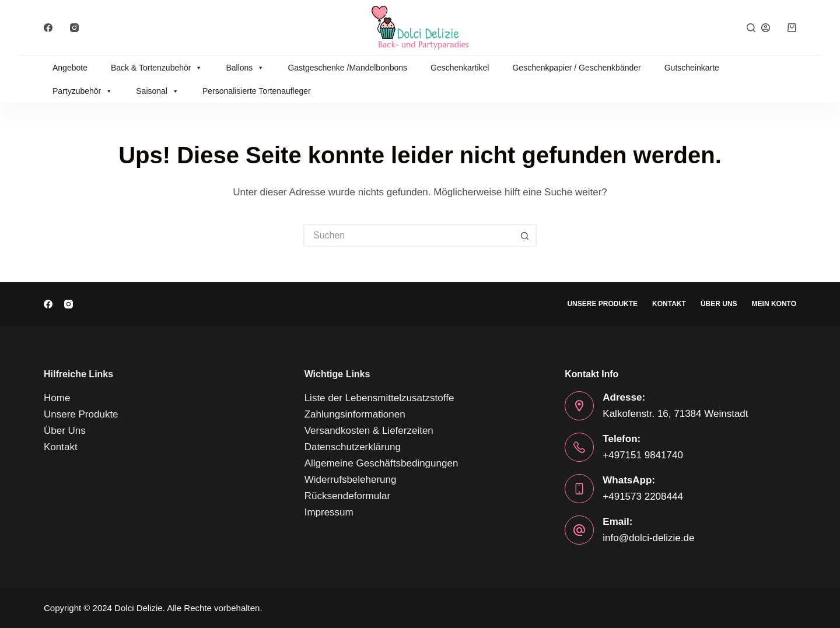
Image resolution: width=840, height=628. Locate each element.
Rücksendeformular (347, 496)
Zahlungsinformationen (355, 414)
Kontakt (669, 304)
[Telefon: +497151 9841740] (579, 447)
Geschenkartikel (460, 68)
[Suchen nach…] (408, 236)
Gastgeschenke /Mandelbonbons (347, 68)
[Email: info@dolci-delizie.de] (579, 530)
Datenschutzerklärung (353, 447)
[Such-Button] (525, 236)
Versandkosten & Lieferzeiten (369, 431)
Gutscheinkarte (692, 68)
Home (57, 398)
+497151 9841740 (643, 455)
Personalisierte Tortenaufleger (257, 91)
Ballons (245, 68)
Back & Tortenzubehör (157, 68)
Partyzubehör (83, 91)
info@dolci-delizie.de (648, 538)
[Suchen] (751, 28)
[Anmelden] (766, 28)
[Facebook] (48, 28)
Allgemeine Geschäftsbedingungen (381, 463)
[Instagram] (74, 28)
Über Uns (719, 304)
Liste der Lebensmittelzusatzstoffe (379, 398)
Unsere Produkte (602, 304)
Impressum (329, 512)
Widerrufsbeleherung (351, 480)
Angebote (70, 68)
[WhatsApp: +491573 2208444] (579, 489)
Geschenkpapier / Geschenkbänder (576, 68)
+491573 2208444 (643, 497)
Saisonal (157, 91)
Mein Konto (774, 304)
